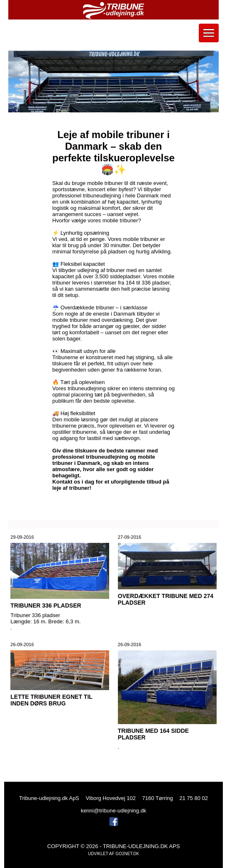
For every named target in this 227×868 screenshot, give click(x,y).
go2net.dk (127, 854)
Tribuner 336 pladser (46, 605)
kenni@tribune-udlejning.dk (114, 811)
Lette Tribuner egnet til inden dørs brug (51, 700)
